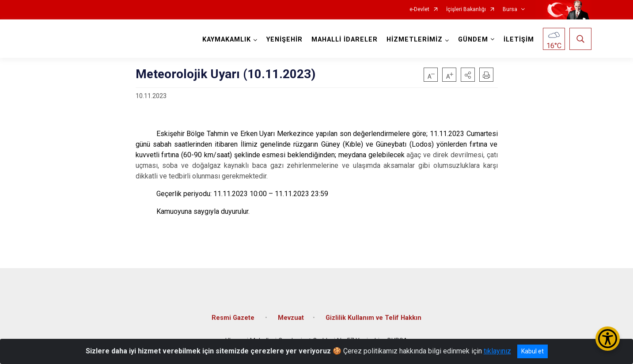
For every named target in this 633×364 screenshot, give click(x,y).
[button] (468, 75)
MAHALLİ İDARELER (345, 40)
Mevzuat (291, 318)
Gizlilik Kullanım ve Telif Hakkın (373, 318)
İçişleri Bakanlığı (466, 9)
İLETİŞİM (519, 40)
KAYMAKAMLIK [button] (227, 40)
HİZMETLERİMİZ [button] (415, 40)
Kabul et (533, 351)
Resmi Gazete (234, 318)
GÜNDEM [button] (473, 40)
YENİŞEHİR (284, 40)
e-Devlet (419, 9)
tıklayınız (497, 351)
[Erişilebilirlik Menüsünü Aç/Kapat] (608, 339)
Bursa (510, 9)
